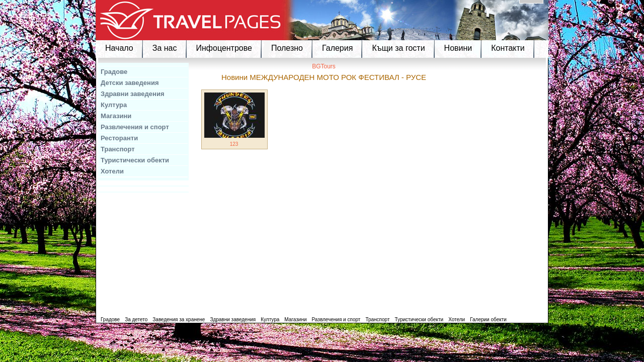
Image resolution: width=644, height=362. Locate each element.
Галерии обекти (488, 320)
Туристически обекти (135, 160)
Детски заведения (130, 83)
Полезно (287, 48)
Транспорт (118, 149)
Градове (114, 72)
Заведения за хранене (179, 320)
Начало (119, 48)
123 (234, 144)
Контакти (508, 48)
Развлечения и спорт (135, 127)
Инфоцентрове (224, 48)
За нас (165, 48)
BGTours (324, 66)
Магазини (116, 116)
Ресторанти (119, 138)
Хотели (112, 171)
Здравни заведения (133, 94)
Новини (458, 48)
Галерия (337, 48)
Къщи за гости (398, 48)
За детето (136, 320)
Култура (114, 105)
